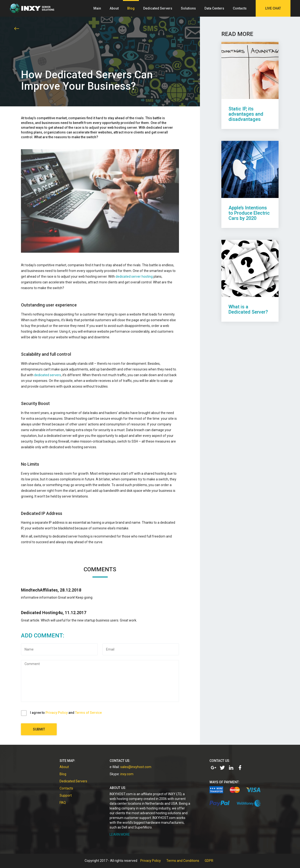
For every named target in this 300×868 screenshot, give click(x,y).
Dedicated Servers (158, 8)
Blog (131, 8)
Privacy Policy (57, 713)
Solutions (188, 8)
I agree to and (66, 713)
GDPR (209, 861)
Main (97, 8)
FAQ (63, 803)
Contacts (240, 8)
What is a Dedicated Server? (248, 309)
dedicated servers (48, 375)
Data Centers (214, 8)
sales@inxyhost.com (136, 767)
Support (66, 795)
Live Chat (273, 8)
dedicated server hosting (134, 276)
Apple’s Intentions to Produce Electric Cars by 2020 (249, 213)
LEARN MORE (120, 834)
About (114, 8)
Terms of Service (88, 713)
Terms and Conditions (183, 861)
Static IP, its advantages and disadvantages (246, 114)
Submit (39, 729)
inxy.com (127, 774)
